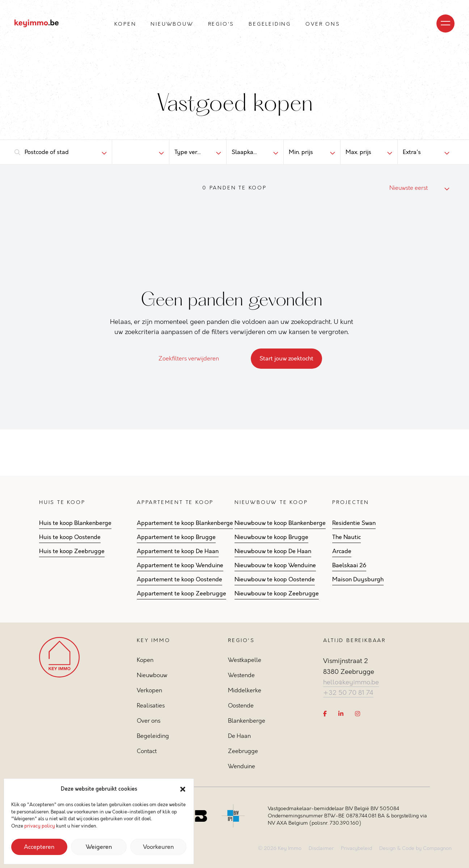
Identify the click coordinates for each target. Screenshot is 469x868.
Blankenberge (247, 721)
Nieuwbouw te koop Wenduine (275, 565)
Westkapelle (245, 660)
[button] (183, 789)
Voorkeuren (158, 847)
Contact (147, 751)
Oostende (241, 705)
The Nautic (347, 537)
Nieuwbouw (172, 24)
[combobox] (57, 152)
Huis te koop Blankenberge (75, 523)
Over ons (323, 24)
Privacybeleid (356, 848)
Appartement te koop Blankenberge (185, 523)
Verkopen (149, 690)
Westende (241, 675)
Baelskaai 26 (349, 565)
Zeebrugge (243, 751)
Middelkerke (245, 690)
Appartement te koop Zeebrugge (181, 594)
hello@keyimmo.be (351, 682)
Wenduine (242, 766)
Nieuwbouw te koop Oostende (275, 580)
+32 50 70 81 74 (348, 693)
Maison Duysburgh (358, 580)
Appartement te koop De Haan (178, 551)
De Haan (239, 736)
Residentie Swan (354, 523)
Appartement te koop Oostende (179, 580)
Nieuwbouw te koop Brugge (271, 537)
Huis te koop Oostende (70, 537)
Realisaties (151, 705)
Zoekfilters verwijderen (193, 358)
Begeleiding (270, 24)
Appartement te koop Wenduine (180, 565)
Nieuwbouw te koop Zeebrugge (277, 594)
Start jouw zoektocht (286, 359)
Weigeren (99, 847)
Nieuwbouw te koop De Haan (273, 551)
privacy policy (40, 826)
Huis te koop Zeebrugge (72, 551)
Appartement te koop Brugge (176, 537)
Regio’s (221, 24)
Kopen (125, 24)
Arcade (342, 551)
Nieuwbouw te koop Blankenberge (280, 523)
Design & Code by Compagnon (415, 848)
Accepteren (39, 847)
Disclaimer (321, 848)
